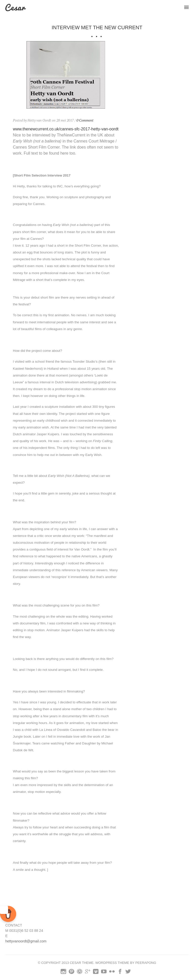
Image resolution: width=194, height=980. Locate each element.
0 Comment (85, 120)
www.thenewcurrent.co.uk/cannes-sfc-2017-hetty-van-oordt (66, 129)
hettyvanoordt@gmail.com (26, 941)
